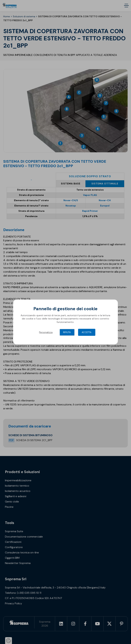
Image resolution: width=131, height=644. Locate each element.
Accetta (87, 332)
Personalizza (46, 332)
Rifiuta (67, 332)
